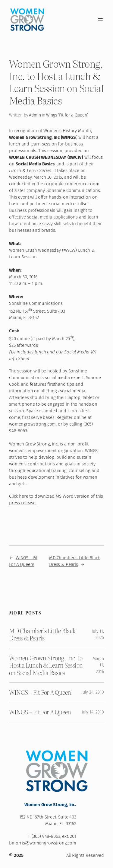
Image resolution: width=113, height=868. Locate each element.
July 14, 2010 (93, 712)
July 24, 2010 (93, 692)
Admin (35, 115)
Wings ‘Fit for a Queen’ (67, 115)
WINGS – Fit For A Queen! (41, 692)
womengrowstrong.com (32, 424)
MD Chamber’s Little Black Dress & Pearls (42, 635)
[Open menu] (100, 20)
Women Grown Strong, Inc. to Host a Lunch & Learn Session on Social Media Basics (46, 665)
